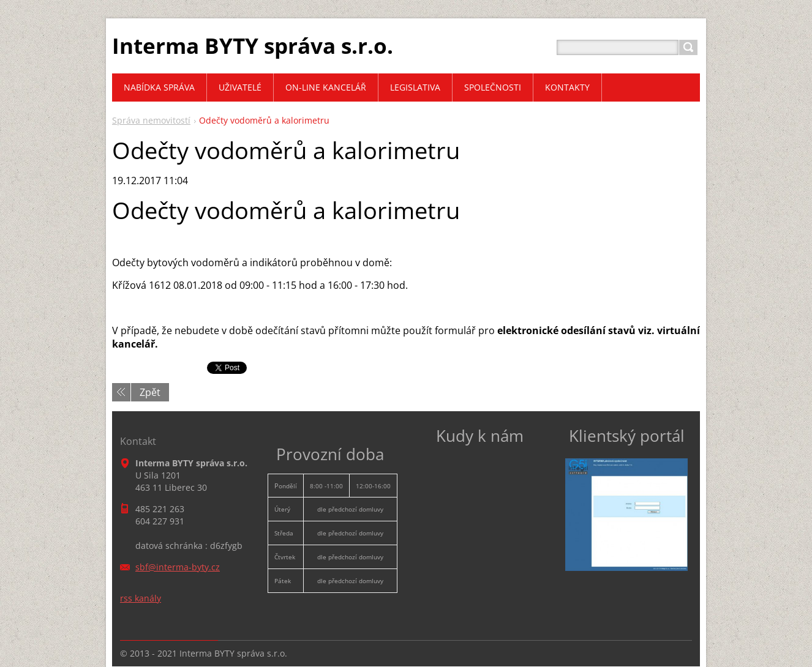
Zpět (150, 392)
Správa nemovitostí (151, 120)
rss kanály (141, 598)
